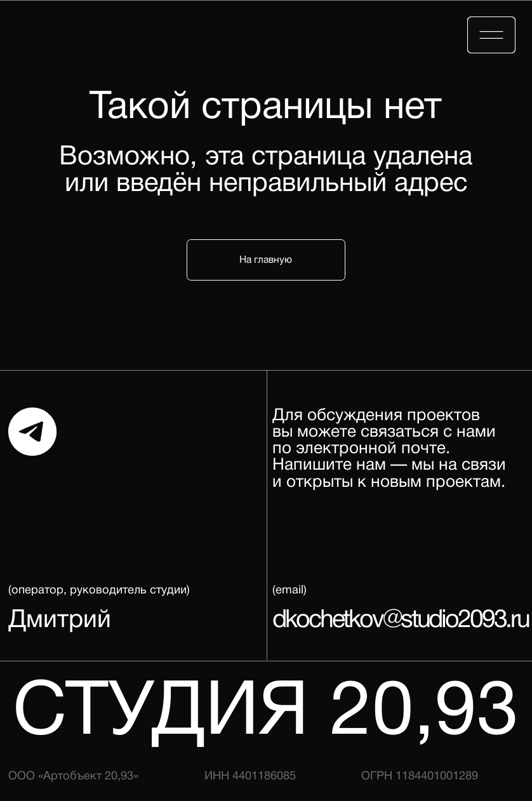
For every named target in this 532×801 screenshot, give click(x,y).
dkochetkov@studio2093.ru (401, 621)
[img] (491, 35)
